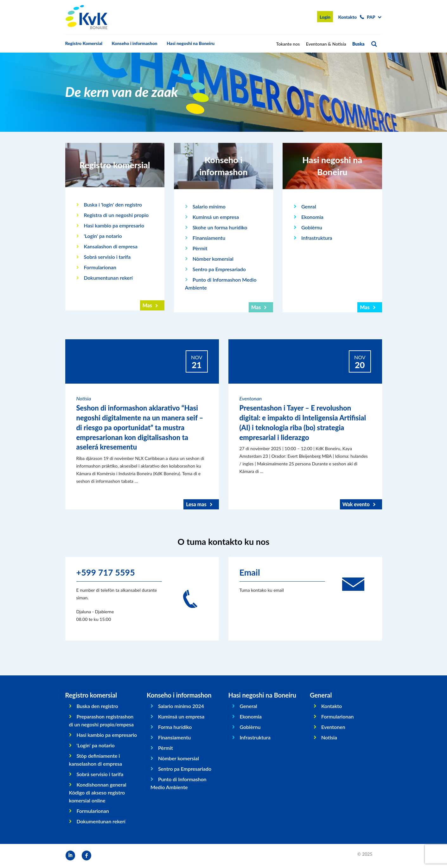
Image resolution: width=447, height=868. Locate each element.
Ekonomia (312, 217)
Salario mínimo (209, 206)
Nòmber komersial (213, 259)
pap (371, 17)
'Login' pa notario (103, 236)
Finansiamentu (209, 238)
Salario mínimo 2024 (181, 706)
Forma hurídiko (175, 727)
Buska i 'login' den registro (113, 204)
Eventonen (333, 727)
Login (325, 17)
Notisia (329, 737)
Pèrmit (200, 248)
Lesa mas (196, 504)
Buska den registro (97, 706)
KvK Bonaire (86, 17)
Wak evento (356, 504)
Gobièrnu (312, 227)
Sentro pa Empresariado (219, 269)
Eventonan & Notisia (326, 44)
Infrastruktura (317, 238)
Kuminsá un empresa (216, 217)
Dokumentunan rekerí (108, 278)
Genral (309, 206)
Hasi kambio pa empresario (114, 225)
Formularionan (100, 267)
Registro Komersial (84, 43)
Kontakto (347, 17)
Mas (147, 305)
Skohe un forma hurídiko (220, 227)
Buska (358, 44)
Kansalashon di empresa (111, 246)
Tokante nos (288, 44)
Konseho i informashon (135, 43)
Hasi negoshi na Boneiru (191, 43)
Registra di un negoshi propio (116, 215)
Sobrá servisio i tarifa (107, 257)
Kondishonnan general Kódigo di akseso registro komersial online (98, 792)
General (248, 706)
